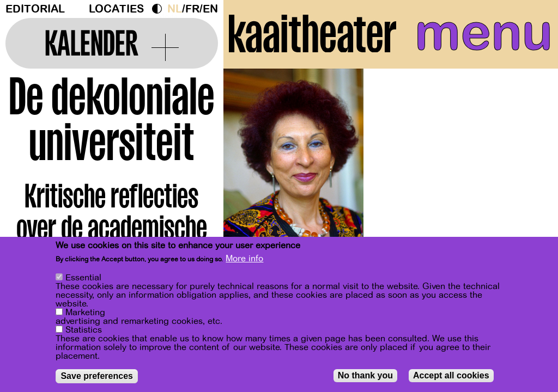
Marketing (85, 313)
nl (175, 9)
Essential (83, 278)
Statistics (84, 330)
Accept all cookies (451, 376)
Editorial (35, 9)
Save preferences (97, 376)
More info (244, 259)
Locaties (116, 9)
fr (192, 9)
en (210, 9)
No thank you (365, 376)
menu (484, 33)
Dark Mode (160, 9)
